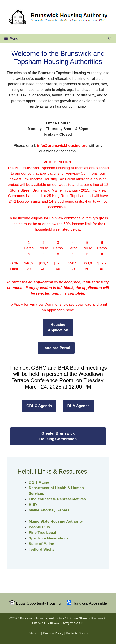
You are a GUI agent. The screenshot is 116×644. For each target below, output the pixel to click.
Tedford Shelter (42, 549)
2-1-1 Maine (39, 482)
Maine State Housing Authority (56, 521)
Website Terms (77, 633)
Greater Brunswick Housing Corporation (58, 436)
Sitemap (34, 633)
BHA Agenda (78, 406)
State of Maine (41, 544)
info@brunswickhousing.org (62, 146)
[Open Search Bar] (110, 39)
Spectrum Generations (49, 538)
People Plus (39, 527)
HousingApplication (58, 327)
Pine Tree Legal (42, 533)
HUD (33, 505)
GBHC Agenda (39, 406)
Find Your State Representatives (57, 499)
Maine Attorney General (50, 510)
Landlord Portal (56, 348)
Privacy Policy (53, 633)
